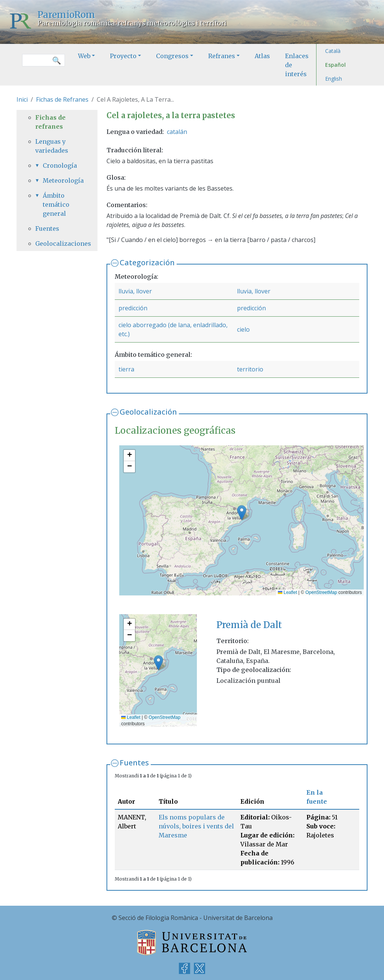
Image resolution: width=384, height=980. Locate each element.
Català (333, 51)
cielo (243, 329)
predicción (133, 308)
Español (335, 65)
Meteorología (61, 180)
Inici (22, 99)
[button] (242, 513)
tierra (126, 369)
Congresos (172, 56)
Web (84, 56)
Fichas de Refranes (62, 99)
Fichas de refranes (50, 122)
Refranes (222, 56)
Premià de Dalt (249, 625)
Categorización (147, 262)
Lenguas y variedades (52, 146)
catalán (177, 132)
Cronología (60, 165)
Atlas (262, 56)
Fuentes (134, 763)
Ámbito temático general (56, 204)
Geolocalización (148, 412)
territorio (250, 369)
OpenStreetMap (321, 592)
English (334, 79)
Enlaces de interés (297, 65)
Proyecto (123, 56)
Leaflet (287, 592)
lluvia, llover (135, 291)
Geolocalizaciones (57, 243)
